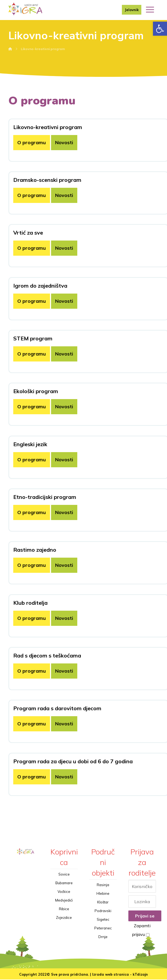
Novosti (64, 143)
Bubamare (64, 883)
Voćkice (64, 892)
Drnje (103, 937)
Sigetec (103, 920)
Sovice (64, 874)
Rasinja (103, 885)
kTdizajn (140, 975)
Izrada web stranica (111, 975)
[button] (160, 29)
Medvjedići (64, 900)
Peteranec (103, 928)
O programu (32, 143)
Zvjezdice (64, 918)
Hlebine (103, 894)
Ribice (64, 909)
